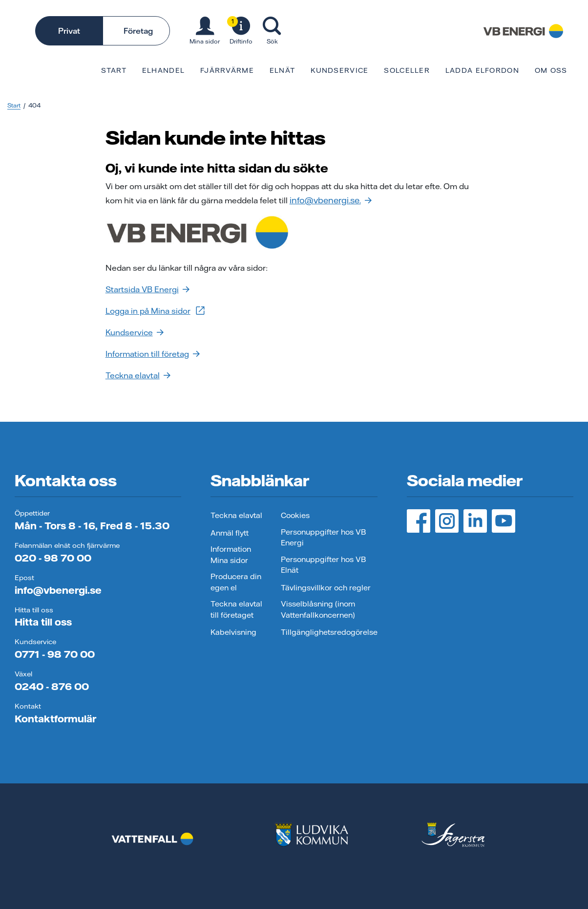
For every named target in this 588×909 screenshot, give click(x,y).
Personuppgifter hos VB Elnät (323, 565)
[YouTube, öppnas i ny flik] (504, 521)
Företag (138, 31)
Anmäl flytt (230, 533)
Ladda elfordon (482, 70)
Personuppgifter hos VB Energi (323, 538)
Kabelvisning (233, 632)
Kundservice (339, 70)
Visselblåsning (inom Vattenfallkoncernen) (318, 609)
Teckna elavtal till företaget (236, 609)
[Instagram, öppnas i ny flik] (447, 521)
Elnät (282, 70)
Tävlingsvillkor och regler (326, 588)
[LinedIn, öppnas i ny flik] (475, 521)
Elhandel (163, 70)
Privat (69, 31)
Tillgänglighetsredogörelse (329, 632)
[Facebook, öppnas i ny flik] (419, 521)
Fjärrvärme (227, 70)
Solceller (407, 70)
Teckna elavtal (138, 375)
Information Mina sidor (231, 555)
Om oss (551, 70)
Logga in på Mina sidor (156, 311)
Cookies (295, 515)
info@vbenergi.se (58, 590)
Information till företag (153, 354)
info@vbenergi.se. (331, 200)
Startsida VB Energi (147, 289)
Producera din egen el (236, 582)
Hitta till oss (43, 622)
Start (114, 70)
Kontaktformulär (55, 719)
